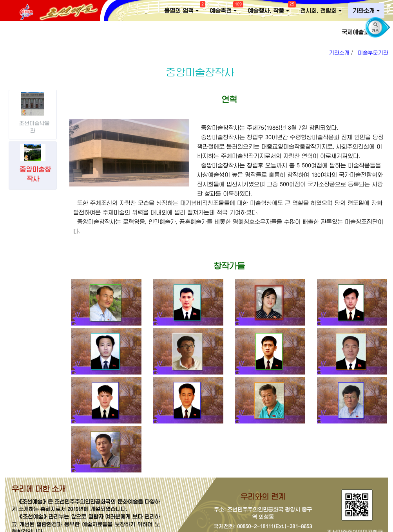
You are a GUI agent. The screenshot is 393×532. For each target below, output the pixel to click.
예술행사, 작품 (271, 9)
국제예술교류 (361, 32)
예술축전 (225, 9)
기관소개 (366, 11)
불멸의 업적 (184, 9)
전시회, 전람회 (321, 11)
